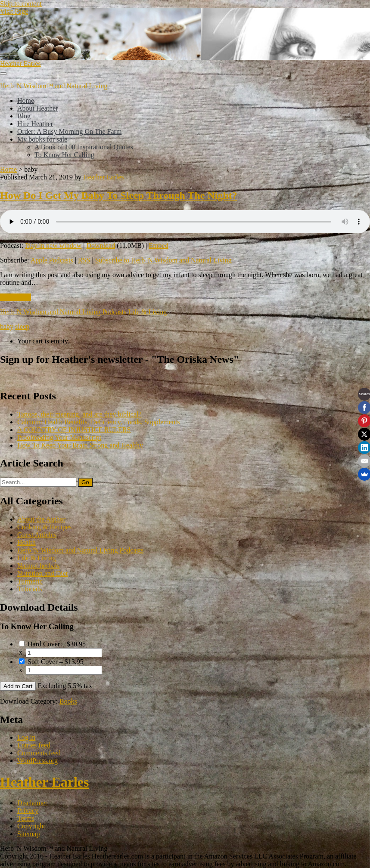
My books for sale (42, 139)
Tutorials (30, 589)
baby (7, 326)
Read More (16, 297)
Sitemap (28, 834)
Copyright (31, 826)
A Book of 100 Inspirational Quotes (84, 147)
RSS (84, 260)
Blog (24, 116)
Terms (26, 818)
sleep (22, 326)
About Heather (38, 108)
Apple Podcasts (52, 260)
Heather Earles (20, 63)
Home (26, 100)
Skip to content (21, 4)
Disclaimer (32, 803)
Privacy (28, 811)
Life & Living (147, 312)
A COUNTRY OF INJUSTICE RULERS (74, 430)
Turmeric (30, 581)
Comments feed (39, 753)
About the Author (41, 519)
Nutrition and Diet (42, 573)
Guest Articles (37, 535)
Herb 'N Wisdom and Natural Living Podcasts (63, 312)
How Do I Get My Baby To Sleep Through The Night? (119, 195)
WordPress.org (37, 761)
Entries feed (34, 745)
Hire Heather (35, 124)
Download (101, 246)
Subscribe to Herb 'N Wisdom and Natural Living (163, 260)
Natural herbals (38, 566)
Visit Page (14, 11)
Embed (158, 246)
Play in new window (53, 246)
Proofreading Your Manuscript (59, 437)
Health (26, 542)
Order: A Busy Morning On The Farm (69, 131)
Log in (26, 737)
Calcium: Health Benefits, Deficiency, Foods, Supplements (99, 422)
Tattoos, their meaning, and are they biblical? (79, 414)
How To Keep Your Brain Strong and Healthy (80, 445)
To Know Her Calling (64, 155)
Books (68, 701)
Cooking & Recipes (44, 527)
